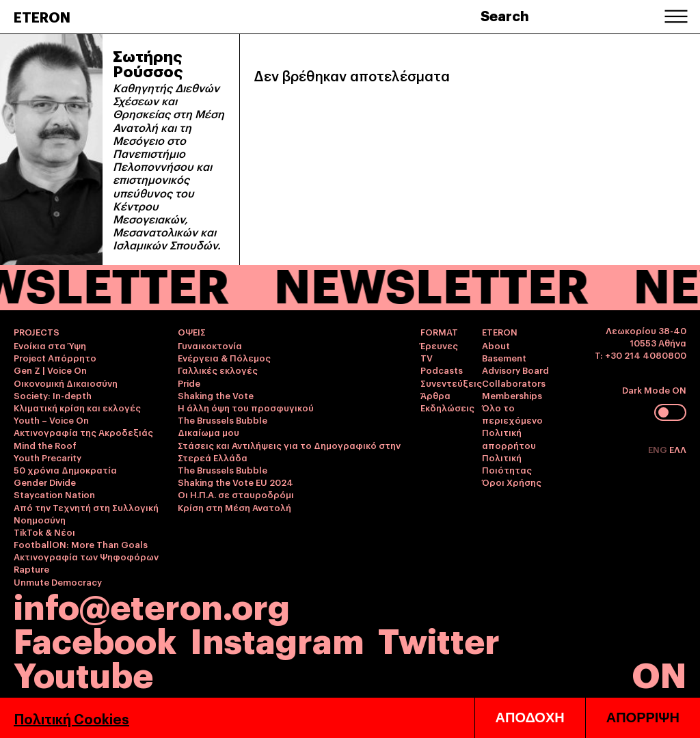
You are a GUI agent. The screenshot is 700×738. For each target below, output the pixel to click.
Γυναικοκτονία (210, 345)
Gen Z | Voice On (50, 370)
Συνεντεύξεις (451, 383)
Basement (504, 357)
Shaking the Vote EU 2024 (235, 482)
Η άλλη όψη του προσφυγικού (246, 407)
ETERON (42, 16)
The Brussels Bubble (223, 420)
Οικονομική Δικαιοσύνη (66, 383)
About (496, 345)
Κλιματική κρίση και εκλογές (77, 407)
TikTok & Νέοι (44, 532)
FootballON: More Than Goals (81, 544)
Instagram (277, 639)
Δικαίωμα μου (208, 432)
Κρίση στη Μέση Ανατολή (234, 507)
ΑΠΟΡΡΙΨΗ (643, 717)
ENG (659, 449)
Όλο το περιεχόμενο (512, 413)
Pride (189, 383)
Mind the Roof (45, 445)
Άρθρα (435, 395)
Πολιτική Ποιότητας (507, 463)
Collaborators (514, 383)
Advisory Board (515, 370)
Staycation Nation (54, 494)
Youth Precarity (48, 457)
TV (427, 357)
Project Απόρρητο (55, 357)
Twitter (439, 639)
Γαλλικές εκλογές (218, 370)
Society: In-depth (53, 395)
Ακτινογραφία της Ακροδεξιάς (83, 432)
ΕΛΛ (678, 449)
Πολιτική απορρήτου (509, 438)
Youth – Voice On (51, 420)
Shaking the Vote (216, 395)
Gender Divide (45, 482)
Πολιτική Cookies (71, 718)
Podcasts (442, 370)
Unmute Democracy (58, 582)
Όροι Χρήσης (512, 482)
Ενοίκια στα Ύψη (50, 345)
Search (505, 15)
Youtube (83, 673)
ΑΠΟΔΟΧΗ (530, 717)
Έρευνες (439, 345)
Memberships (512, 395)
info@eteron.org (152, 605)
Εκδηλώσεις (447, 407)
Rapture (31, 569)
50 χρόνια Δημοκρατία (65, 469)
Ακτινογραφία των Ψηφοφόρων (86, 556)
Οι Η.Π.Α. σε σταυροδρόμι (236, 494)
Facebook (95, 639)
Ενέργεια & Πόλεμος (224, 357)
